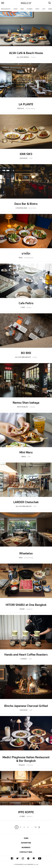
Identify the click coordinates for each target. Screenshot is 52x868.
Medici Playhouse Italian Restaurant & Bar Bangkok (26, 759)
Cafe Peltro (26, 303)
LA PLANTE (26, 104)
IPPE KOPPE (26, 812)
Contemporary (29, 258)
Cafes (15, 9)
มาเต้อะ (26, 253)
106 (35, 828)
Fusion (33, 57)
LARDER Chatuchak (26, 502)
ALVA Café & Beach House (26, 53)
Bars (22, 9)
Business (26, 847)
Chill (31, 158)
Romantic (30, 765)
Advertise (26, 843)
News (37, 9)
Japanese (30, 609)
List (44, 9)
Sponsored (48, 44)
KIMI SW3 (26, 154)
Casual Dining (29, 558)
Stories (30, 9)
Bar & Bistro (33, 208)
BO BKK (26, 353)
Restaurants (6, 9)
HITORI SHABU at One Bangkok (26, 605)
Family (35, 357)
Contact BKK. (26, 852)
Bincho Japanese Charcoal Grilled (26, 706)
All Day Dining (30, 108)
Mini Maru (26, 452)
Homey (29, 307)
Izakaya (32, 407)
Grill (31, 710)
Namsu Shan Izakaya (26, 403)
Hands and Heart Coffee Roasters (26, 655)
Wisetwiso (26, 553)
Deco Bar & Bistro (26, 204)
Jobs (26, 838)
